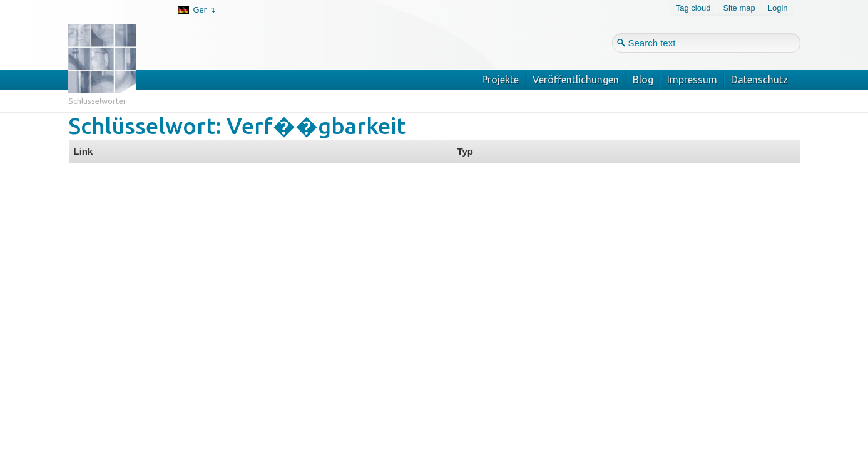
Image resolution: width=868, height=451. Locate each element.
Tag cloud (693, 8)
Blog (643, 80)
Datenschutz (759, 80)
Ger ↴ (205, 10)
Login (778, 8)
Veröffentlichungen (576, 80)
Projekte (500, 80)
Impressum (692, 80)
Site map (739, 8)
